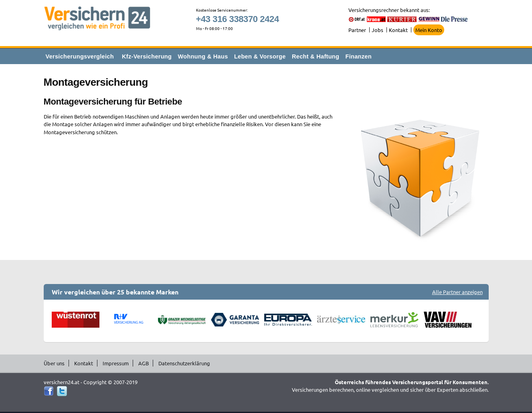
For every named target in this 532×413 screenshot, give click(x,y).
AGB (144, 363)
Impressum (116, 363)
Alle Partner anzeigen (457, 292)
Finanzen (359, 56)
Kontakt (398, 30)
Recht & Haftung (316, 56)
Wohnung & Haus (203, 56)
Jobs (377, 30)
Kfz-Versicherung (147, 56)
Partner (357, 30)
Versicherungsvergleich (80, 56)
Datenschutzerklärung (184, 363)
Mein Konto (429, 30)
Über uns (54, 363)
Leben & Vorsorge (260, 56)
